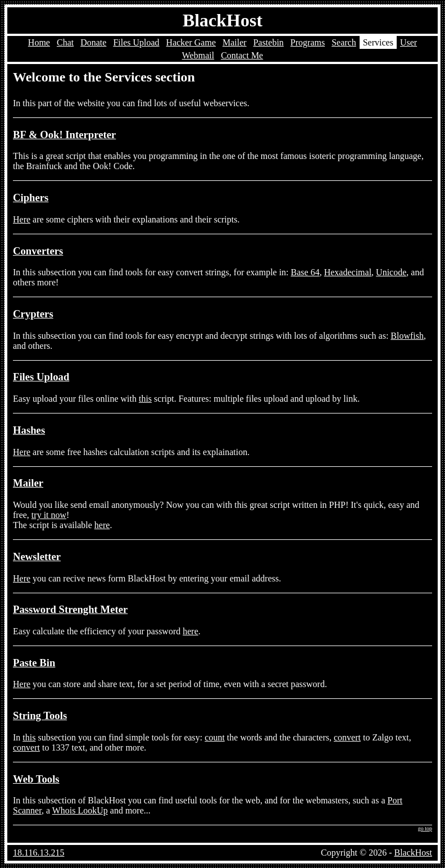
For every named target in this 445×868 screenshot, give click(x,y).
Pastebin (269, 42)
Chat (65, 42)
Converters (38, 251)
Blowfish (407, 336)
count (215, 737)
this (145, 399)
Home (39, 42)
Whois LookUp (80, 810)
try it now (49, 515)
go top (425, 828)
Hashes (29, 430)
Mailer (235, 42)
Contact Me (242, 55)
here (102, 525)
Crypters (33, 314)
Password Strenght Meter (70, 609)
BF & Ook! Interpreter (64, 135)
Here (22, 219)
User (408, 42)
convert (347, 737)
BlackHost (222, 20)
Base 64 (305, 272)
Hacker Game (191, 42)
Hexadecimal (348, 272)
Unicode (391, 272)
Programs (308, 42)
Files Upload (136, 42)
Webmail (198, 55)
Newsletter (37, 556)
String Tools (40, 715)
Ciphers (31, 197)
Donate (93, 42)
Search (344, 42)
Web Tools (36, 779)
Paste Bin (34, 663)
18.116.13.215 (38, 853)
